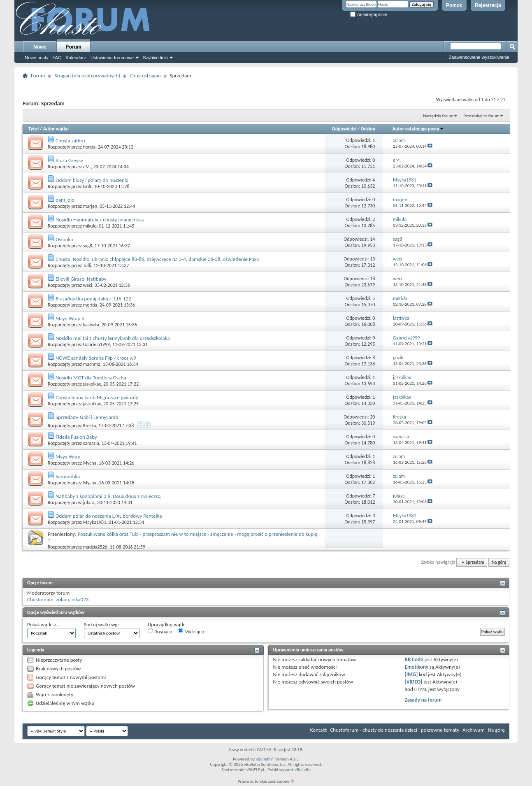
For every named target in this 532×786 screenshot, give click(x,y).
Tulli (87, 265)
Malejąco (191, 631)
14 (372, 239)
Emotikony (417, 667)
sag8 (88, 246)
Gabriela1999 (96, 344)
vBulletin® (265, 759)
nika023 (80, 599)
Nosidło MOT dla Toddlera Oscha (91, 378)
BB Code (414, 659)
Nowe (40, 47)
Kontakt (319, 730)
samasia (91, 443)
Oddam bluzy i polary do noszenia (92, 180)
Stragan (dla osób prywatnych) (87, 76)
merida (90, 305)
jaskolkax (92, 384)
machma (92, 364)
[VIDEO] (414, 682)
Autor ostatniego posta (418, 129)
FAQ (57, 58)
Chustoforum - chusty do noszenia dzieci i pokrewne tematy (395, 730)
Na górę (499, 562)
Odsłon (368, 129)
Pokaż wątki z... (44, 624)
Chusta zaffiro (70, 141)
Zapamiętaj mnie (369, 15)
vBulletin (303, 770)
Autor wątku (56, 129)
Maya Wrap (68, 457)
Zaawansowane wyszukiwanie (479, 57)
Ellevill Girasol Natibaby (81, 279)
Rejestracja (488, 5)
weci (88, 285)
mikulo (90, 226)
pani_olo (65, 200)
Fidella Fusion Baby (76, 437)
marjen (90, 206)
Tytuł (34, 129)
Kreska (90, 426)
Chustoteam (40, 599)
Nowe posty (36, 58)
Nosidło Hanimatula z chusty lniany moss (100, 220)
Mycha (90, 463)
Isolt (87, 186)
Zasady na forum (423, 700)
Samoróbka (68, 476)
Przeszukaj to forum (481, 116)
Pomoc (454, 5)
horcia (89, 147)
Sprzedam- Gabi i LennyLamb (87, 417)
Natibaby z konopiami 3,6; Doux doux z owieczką (108, 496)
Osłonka (64, 239)
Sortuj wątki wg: (101, 624)
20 (372, 417)
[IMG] (411, 674)
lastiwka (91, 325)
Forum (73, 47)
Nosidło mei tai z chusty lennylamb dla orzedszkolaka (113, 338)
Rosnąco (160, 631)
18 (372, 279)
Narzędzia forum (438, 116)
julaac (89, 502)
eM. (87, 167)
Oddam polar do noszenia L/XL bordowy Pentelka (109, 516)
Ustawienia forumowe (112, 58)
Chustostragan (145, 76)
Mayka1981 (95, 522)
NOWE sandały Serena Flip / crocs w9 (96, 358)
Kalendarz (76, 58)
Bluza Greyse (69, 160)
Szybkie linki (155, 58)
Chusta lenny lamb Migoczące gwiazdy (97, 397)
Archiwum (474, 730)
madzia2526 (95, 547)
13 (372, 259)
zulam (63, 599)
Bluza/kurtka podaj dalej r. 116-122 (93, 299)
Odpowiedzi (344, 129)
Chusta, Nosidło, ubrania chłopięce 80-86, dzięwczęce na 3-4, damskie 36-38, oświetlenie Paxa (157, 259)
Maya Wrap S (70, 318)
